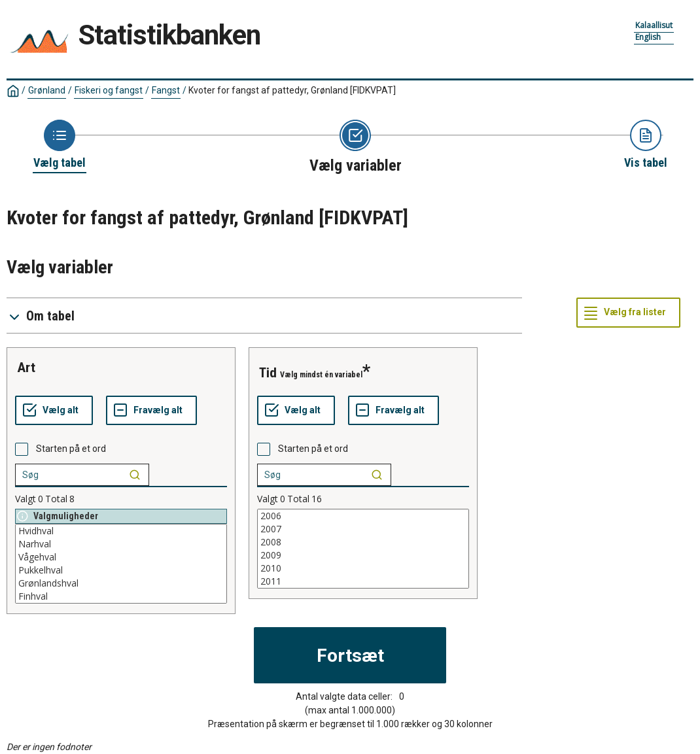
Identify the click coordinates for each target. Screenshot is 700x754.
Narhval (121, 544)
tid (268, 373)
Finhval (121, 596)
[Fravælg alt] (151, 411)
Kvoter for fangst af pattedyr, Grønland (292, 90)
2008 (363, 542)
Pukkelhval (121, 570)
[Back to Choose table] (60, 145)
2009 (363, 555)
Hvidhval (121, 531)
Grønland (47, 90)
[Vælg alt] (54, 411)
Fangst (166, 90)
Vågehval (121, 557)
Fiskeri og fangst (109, 90)
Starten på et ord (71, 449)
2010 (363, 568)
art (26, 368)
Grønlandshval (121, 583)
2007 (363, 529)
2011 (363, 581)
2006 (363, 516)
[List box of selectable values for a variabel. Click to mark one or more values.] (121, 564)
